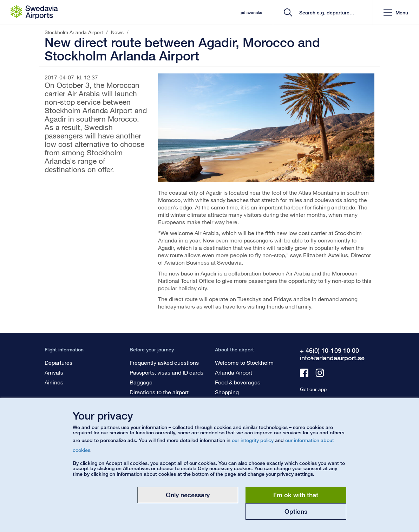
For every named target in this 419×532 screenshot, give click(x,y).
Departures (58, 362)
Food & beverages (238, 382)
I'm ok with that (296, 495)
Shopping (227, 392)
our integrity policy (253, 440)
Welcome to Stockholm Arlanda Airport (244, 367)
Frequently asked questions (164, 362)
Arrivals (54, 372)
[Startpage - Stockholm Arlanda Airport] (34, 12)
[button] (396, 12)
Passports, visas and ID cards (166, 372)
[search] (325, 12)
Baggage (141, 382)
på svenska (251, 12)
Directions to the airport (159, 392)
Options (296, 511)
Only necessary (188, 495)
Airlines (54, 382)
